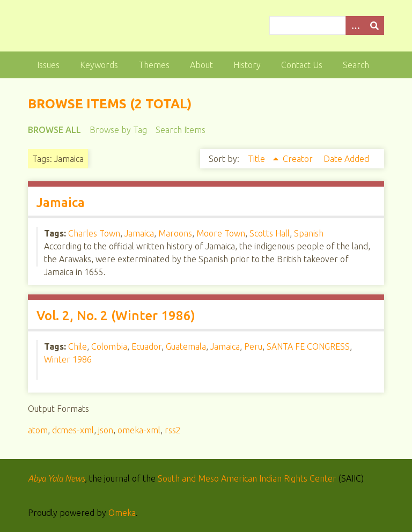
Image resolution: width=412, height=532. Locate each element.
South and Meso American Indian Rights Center (247, 478)
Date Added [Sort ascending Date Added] (346, 159)
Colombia (109, 346)
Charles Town (94, 233)
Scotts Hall (270, 233)
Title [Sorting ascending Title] (257, 159)
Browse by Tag (118, 130)
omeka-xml (139, 430)
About (201, 65)
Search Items (181, 130)
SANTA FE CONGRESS (308, 346)
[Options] (355, 25)
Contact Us (302, 65)
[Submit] (374, 25)
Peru (253, 346)
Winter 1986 (68, 359)
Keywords (99, 65)
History (247, 65)
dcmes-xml (73, 430)
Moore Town (221, 233)
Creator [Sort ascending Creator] (299, 159)
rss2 (173, 430)
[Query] (327, 25)
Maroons (175, 233)
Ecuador (146, 346)
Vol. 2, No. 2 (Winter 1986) (116, 316)
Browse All (54, 130)
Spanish (309, 233)
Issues (48, 65)
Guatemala (186, 346)
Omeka (122, 513)
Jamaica (61, 202)
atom (38, 430)
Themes (154, 65)
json (106, 430)
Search (356, 65)
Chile (78, 346)
